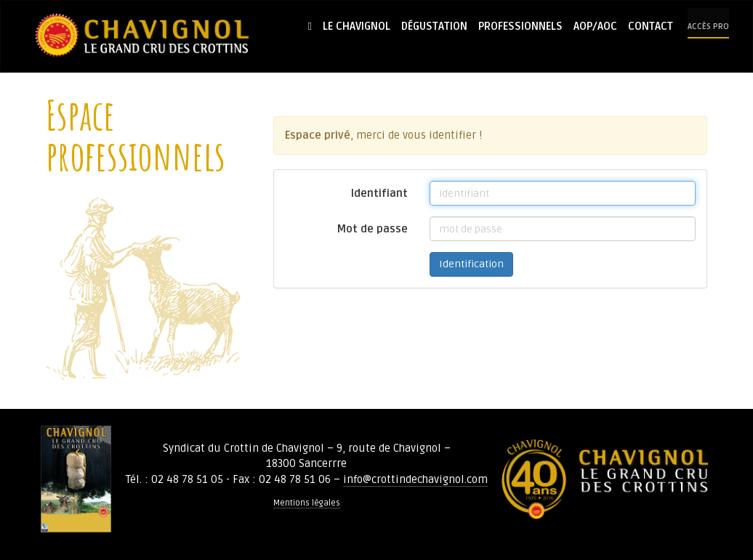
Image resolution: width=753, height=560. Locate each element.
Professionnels (520, 26)
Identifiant (379, 193)
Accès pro (708, 27)
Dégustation (434, 26)
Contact (651, 26)
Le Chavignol (357, 26)
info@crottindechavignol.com (415, 479)
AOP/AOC (595, 26)
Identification (471, 264)
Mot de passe (372, 229)
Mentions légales (307, 503)
